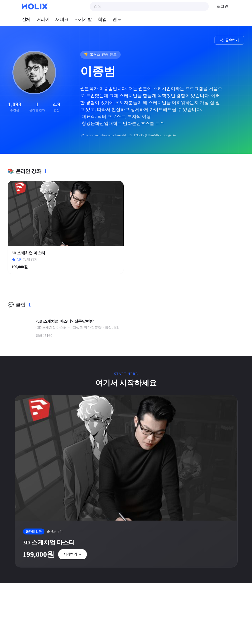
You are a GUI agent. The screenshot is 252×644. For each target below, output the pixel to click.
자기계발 (83, 19)
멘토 (117, 19)
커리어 (43, 19)
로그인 (223, 6)
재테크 (62, 19)
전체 (26, 19)
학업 (102, 19)
